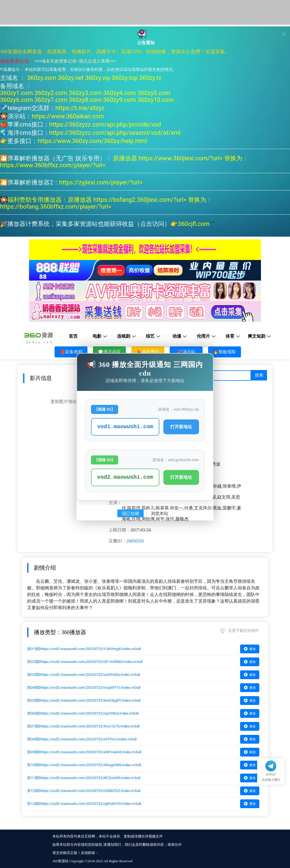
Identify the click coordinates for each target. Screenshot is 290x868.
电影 (97, 336)
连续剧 (124, 336)
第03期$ (84, 675)
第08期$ (82, 739)
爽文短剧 (257, 336)
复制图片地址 (64, 401)
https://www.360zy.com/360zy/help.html (92, 141)
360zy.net (71, 78)
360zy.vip (97, 78)
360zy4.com (120, 93)
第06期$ (83, 713)
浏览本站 (160, 513)
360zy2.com (51, 93)
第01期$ (84, 649)
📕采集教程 (71, 352)
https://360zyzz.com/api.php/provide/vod (105, 124)
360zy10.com (156, 100)
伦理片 (203, 336)
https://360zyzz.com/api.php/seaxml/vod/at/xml (115, 133)
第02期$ (85, 662)
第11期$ (84, 778)
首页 (73, 336)
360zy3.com (85, 93)
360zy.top (125, 78)
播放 (250, 649)
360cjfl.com (194, 224)
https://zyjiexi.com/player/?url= (101, 182)
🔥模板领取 (224, 352)
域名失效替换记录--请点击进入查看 (75, 61)
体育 (230, 336)
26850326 (135, 541)
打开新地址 (181, 427)
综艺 (150, 336)
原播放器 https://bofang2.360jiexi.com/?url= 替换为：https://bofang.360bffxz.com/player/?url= (106, 203)
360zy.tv (150, 78)
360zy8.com (85, 100)
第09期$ (84, 752)
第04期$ (84, 688)
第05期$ (84, 700)
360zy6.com (16, 100)
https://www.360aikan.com (68, 116)
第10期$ (84, 765)
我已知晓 (130, 513)
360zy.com (42, 78)
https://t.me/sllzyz (80, 108)
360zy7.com (51, 100)
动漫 (177, 336)
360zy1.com (16, 93)
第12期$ (84, 791)
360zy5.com (154, 93)
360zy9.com (120, 100)
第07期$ (83, 726)
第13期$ (84, 804)
